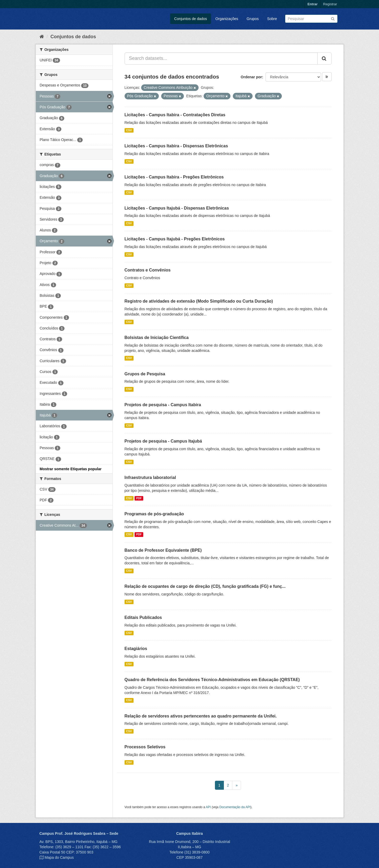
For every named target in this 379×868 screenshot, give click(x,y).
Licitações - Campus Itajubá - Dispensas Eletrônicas (177, 208)
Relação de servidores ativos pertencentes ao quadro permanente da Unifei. (201, 716)
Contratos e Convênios (148, 270)
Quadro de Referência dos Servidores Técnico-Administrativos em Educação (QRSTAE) (212, 680)
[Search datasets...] (221, 59)
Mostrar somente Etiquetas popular (71, 469)
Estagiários (136, 649)
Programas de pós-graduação (154, 514)
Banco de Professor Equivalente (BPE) (163, 550)
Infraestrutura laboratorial (150, 477)
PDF (139, 498)
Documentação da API (235, 807)
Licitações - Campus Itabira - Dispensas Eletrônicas (176, 146)
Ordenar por (251, 77)
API (208, 807)
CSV (129, 130)
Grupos (253, 19)
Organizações (227, 19)
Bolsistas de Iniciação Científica (157, 338)
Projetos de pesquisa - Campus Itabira (163, 405)
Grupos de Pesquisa (145, 374)
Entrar (312, 4)
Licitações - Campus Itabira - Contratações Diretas (175, 115)
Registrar (330, 4)
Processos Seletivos (145, 747)
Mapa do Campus (59, 857)
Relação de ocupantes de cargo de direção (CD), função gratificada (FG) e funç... (205, 586)
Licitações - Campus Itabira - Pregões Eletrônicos (174, 177)
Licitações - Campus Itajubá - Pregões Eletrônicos (175, 239)
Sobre (272, 19)
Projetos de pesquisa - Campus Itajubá (163, 441)
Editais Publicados (143, 617)
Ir (327, 77)
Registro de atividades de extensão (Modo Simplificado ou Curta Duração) (199, 301)
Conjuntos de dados (191, 19)
